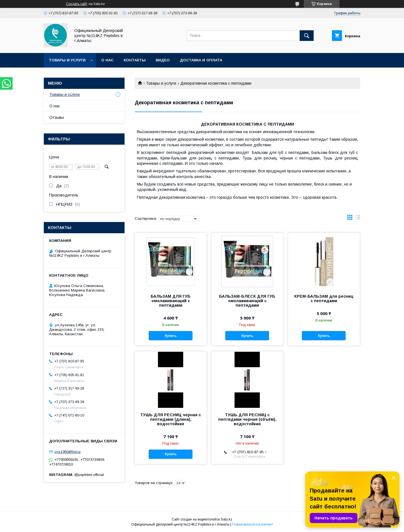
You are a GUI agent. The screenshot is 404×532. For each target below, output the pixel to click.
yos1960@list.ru (67, 452)
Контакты (135, 60)
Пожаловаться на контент (252, 524)
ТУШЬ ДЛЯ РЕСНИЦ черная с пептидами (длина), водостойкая (171, 419)
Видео (163, 60)
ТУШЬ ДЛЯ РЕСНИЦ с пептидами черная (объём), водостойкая (247, 419)
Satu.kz (227, 519)
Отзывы (57, 117)
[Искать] (307, 36)
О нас (107, 60)
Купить (171, 336)
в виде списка (358, 219)
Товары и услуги (67, 60)
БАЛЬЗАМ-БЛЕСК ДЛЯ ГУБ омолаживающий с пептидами (247, 301)
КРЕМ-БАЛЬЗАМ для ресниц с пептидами (324, 299)
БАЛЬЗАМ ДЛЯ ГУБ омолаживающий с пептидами (171, 301)
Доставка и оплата (201, 60)
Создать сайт (77, 4)
